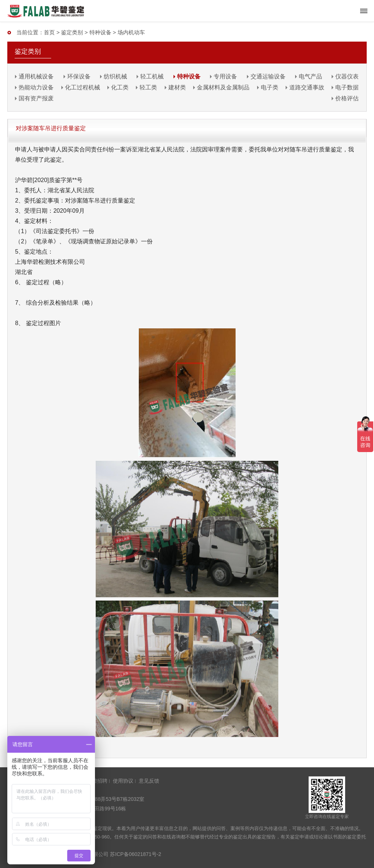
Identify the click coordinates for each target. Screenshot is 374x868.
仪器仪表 (347, 76)
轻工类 (148, 87)
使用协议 (123, 781)
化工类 (120, 87)
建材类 (177, 87)
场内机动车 (131, 32)
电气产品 (310, 76)
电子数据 (347, 87)
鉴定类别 (72, 32)
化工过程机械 (83, 87)
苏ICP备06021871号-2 (136, 854)
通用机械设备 (36, 76)
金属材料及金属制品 (223, 87)
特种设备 (100, 32)
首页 (49, 32)
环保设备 (79, 76)
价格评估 (347, 98)
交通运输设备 (268, 76)
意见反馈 (149, 781)
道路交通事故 (307, 87)
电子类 (270, 87)
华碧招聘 (97, 781)
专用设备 (225, 76)
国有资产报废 (36, 98)
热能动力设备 (36, 87)
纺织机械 (115, 76)
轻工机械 (152, 76)
